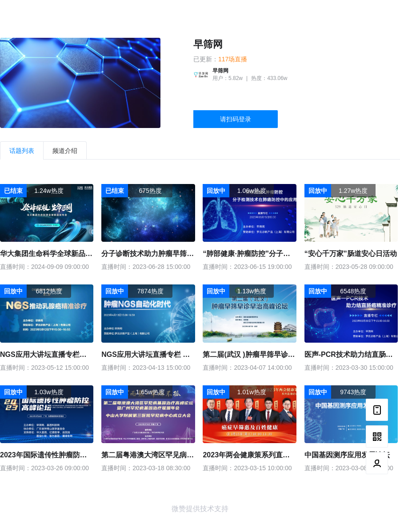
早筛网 (208, 44)
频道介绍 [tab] (65, 151)
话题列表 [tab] (22, 151)
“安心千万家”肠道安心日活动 (351, 254)
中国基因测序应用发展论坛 (347, 455)
